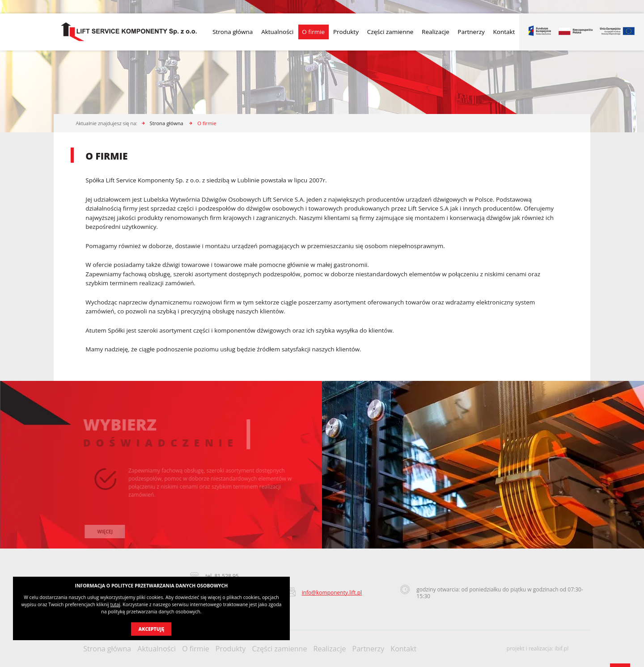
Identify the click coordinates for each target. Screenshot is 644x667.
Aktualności (277, 32)
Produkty (346, 32)
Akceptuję (152, 629)
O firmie (313, 32)
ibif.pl (561, 648)
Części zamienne (390, 32)
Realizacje (436, 32)
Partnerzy (471, 32)
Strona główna (233, 32)
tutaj (115, 604)
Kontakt (504, 32)
